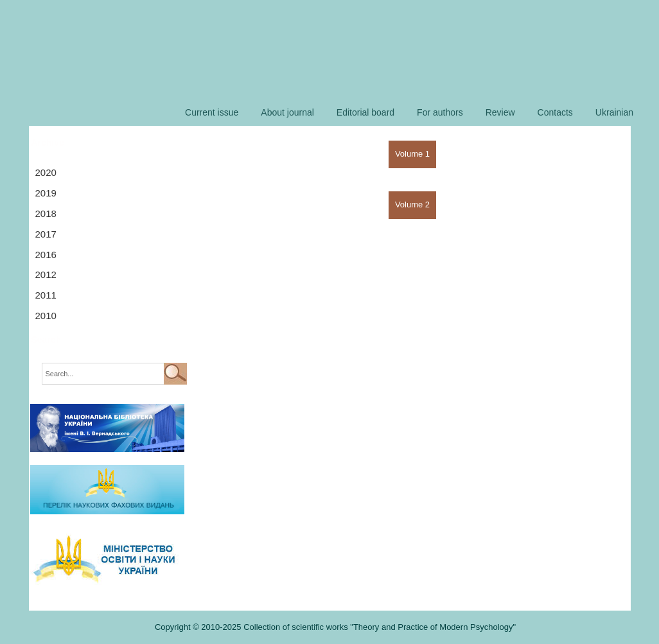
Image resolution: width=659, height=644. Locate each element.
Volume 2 (412, 205)
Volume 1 (412, 154)
